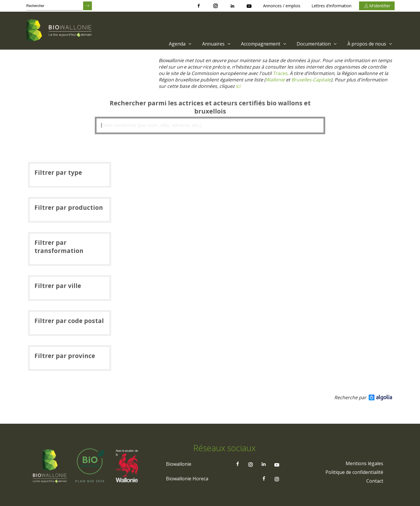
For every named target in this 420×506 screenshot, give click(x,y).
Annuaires (217, 44)
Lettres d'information (331, 6)
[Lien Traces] (280, 73)
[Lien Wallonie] (275, 80)
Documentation (317, 44)
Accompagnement (264, 44)
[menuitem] (180, 44)
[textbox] (210, 125)
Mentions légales (364, 464)
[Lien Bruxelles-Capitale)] (311, 80)
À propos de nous (371, 44)
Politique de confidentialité (354, 472)
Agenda (181, 44)
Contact (375, 481)
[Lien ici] (238, 86)
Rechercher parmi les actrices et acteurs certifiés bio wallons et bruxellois (210, 107)
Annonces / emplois (282, 6)
